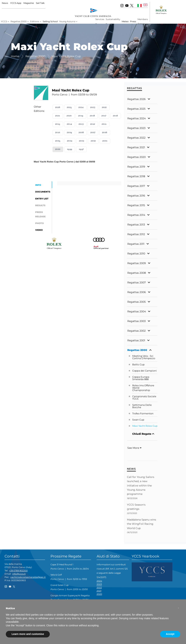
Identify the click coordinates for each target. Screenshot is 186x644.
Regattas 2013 (136, 225)
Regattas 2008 (137, 273)
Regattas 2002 (137, 331)
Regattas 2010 (136, 254)
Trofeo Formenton (143, 414)
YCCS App (16, 3)
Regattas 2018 (136, 176)
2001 (105, 141)
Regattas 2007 (137, 282)
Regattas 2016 (136, 196)
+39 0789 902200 (18, 571)
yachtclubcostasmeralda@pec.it (28, 577)
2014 (69, 124)
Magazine (29, 3)
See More (134, 448)
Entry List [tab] (42, 199)
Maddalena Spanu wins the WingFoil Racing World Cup (141, 524)
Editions (35, 21)
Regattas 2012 (136, 234)
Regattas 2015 (136, 205)
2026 (58, 107)
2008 (81, 132)
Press (133, 21)
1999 (70, 149)
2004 (70, 141)
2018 (92, 116)
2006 (105, 132)
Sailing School (50, 21)
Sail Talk (40, 3)
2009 (69, 132)
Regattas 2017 (136, 186)
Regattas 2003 (137, 321)
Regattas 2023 (136, 128)
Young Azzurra (67, 21)
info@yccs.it (19, 574)
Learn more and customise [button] (28, 634)
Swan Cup (138, 420)
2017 (104, 116)
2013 (81, 124)
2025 (69, 107)
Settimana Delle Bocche (142, 406)
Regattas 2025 (136, 109)
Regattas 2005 (137, 302)
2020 (69, 116)
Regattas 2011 (136, 244)
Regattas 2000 (19, 21)
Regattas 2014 (136, 215)
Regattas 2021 (136, 147)
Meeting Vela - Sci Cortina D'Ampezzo (144, 357)
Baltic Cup (138, 365)
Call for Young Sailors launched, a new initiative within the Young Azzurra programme (141, 485)
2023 (93, 107)
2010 (58, 132)
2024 (81, 107)
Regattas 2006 (137, 292)
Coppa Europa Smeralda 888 (141, 378)
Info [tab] (38, 185)
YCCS (4, 21)
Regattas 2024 (137, 118)
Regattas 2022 (136, 138)
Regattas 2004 (137, 311)
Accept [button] (170, 634)
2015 (58, 124)
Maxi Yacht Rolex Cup (145, 426)
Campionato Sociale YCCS (144, 398)
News (5, 3)
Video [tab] (39, 230)
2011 (104, 124)
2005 (58, 141)
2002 (93, 141)
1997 (81, 149)
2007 (93, 132)
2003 (82, 141)
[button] (178, 608)
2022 (104, 107)
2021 (58, 116)
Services (100, 19)
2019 (81, 116)
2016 (116, 116)
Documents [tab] (43, 192)
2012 (93, 124)
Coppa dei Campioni (144, 371)
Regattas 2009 (137, 263)
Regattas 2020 (137, 157)
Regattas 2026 (137, 99)
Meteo (125, 21)
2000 (58, 149)
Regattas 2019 (136, 167)
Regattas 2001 (136, 340)
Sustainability (113, 19)
